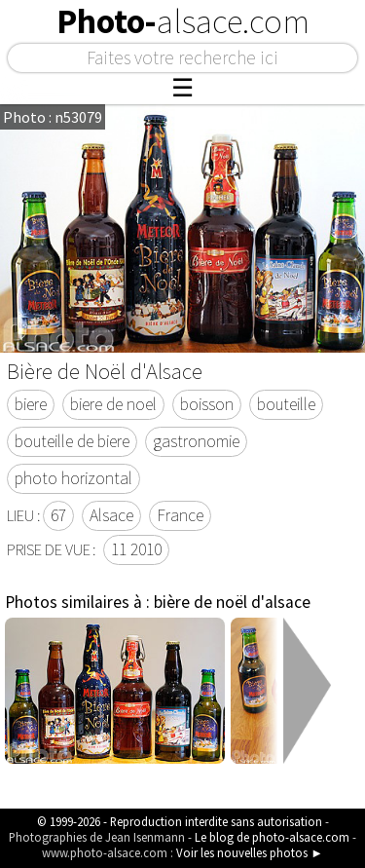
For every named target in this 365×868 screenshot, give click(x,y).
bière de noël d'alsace (232, 602)
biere (31, 404)
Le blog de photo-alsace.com (272, 837)
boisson (207, 404)
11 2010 (136, 549)
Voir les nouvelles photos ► (250, 852)
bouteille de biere (72, 441)
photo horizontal (73, 478)
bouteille (286, 404)
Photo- (183, 21)
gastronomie (196, 441)
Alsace (111, 515)
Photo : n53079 (53, 117)
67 (58, 515)
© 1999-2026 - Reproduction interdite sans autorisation (180, 821)
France (180, 515)
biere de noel (113, 404)
